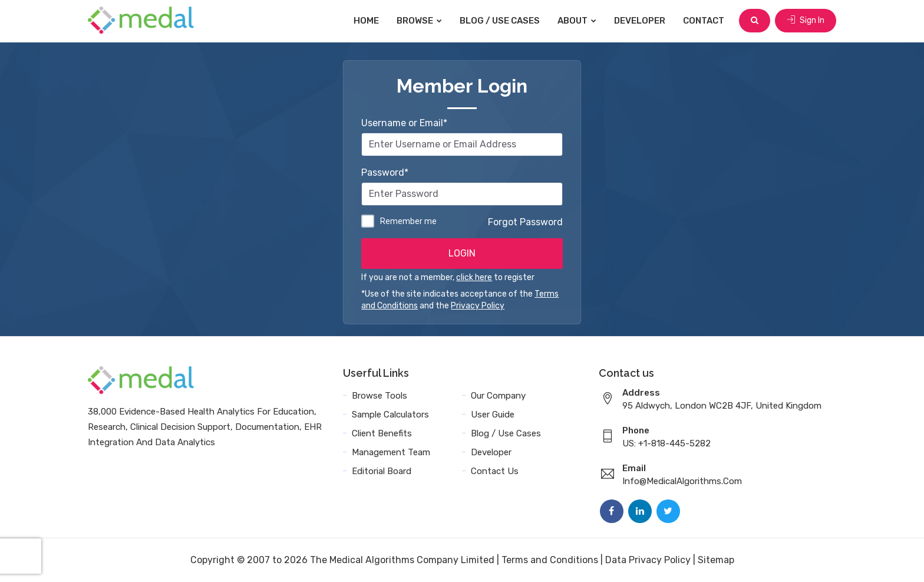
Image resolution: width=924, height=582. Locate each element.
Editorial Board (382, 471)
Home (366, 21)
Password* (385, 172)
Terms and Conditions (550, 560)
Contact (704, 21)
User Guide (493, 415)
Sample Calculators (390, 415)
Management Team (391, 452)
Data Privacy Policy (648, 560)
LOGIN (462, 253)
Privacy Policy (478, 306)
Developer (640, 21)
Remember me (408, 221)
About (577, 21)
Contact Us (495, 471)
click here (474, 277)
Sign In (806, 20)
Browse (419, 21)
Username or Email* (404, 123)
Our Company (498, 396)
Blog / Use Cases (500, 21)
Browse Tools (379, 396)
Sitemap (716, 560)
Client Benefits (382, 433)
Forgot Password (525, 222)
